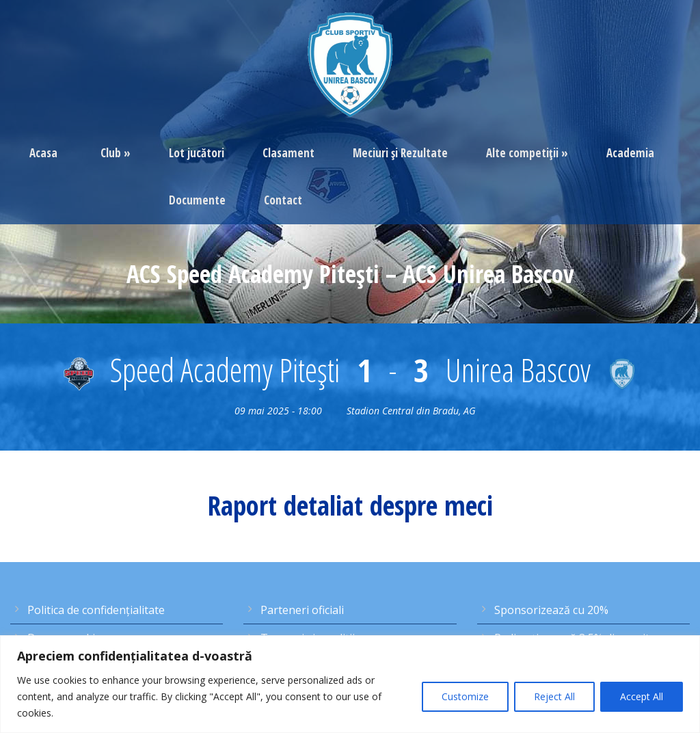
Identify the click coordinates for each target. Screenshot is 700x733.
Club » (116, 153)
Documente (197, 200)
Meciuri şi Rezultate (400, 153)
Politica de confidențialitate (96, 610)
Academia (630, 153)
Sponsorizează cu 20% (551, 610)
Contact (283, 200)
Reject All (554, 696)
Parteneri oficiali (302, 610)
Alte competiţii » (527, 153)
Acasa (43, 153)
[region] (350, 684)
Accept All (642, 696)
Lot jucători (197, 153)
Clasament (288, 153)
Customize (465, 696)
